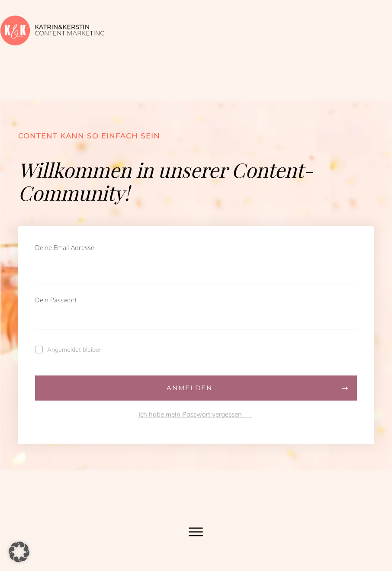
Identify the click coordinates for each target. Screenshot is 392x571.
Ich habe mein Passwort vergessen (195, 415)
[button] (19, 552)
